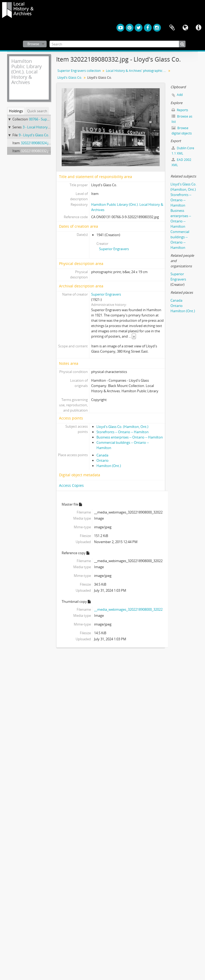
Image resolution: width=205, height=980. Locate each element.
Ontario (102, 460)
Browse (33, 44)
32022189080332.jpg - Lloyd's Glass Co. (51, 151)
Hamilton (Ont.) (109, 466)
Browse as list (182, 119)
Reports (180, 110)
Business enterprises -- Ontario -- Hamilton (130, 437)
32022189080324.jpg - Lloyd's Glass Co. (51, 143)
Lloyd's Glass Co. (70, 78)
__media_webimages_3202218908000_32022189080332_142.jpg (143, 609)
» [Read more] (134, 336)
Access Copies (71, 485)
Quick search (37, 111)
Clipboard (172, 28)
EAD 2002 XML (181, 162)
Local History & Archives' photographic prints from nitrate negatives (137, 71)
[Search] (118, 44)
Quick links (198, 28)
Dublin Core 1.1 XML (183, 151)
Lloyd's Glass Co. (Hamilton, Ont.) (122, 427)
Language (185, 28)
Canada (102, 455)
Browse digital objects (182, 131)
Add (180, 95)
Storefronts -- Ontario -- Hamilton (123, 432)
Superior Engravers (114, 249)
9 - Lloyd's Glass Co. (34, 135)
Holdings (16, 111)
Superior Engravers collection (79, 71)
